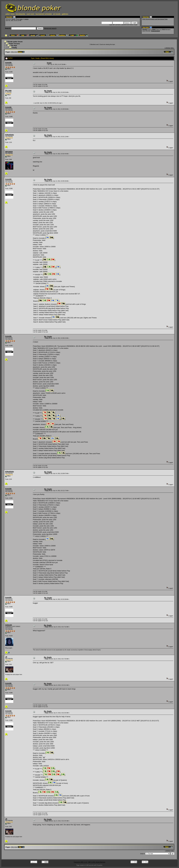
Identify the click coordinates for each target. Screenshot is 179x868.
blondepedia (21, 14)
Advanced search (50, 28)
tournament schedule (44, 14)
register (26, 19)
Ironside (8, 62)
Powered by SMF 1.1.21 (80, 862)
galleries (65, 14)
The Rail (14, 46)
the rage (8, 90)
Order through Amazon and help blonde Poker (155, 19)
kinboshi (9, 625)
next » (172, 48)
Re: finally (48, 91)
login (21, 19)
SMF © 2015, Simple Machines (97, 862)
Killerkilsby (10, 135)
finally (15, 48)
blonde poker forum (15, 42)
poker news (10, 14)
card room (30, 14)
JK (6, 657)
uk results (57, 14)
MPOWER (9, 152)
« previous (167, 48)
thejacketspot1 (156, 31)
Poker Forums (14, 44)
